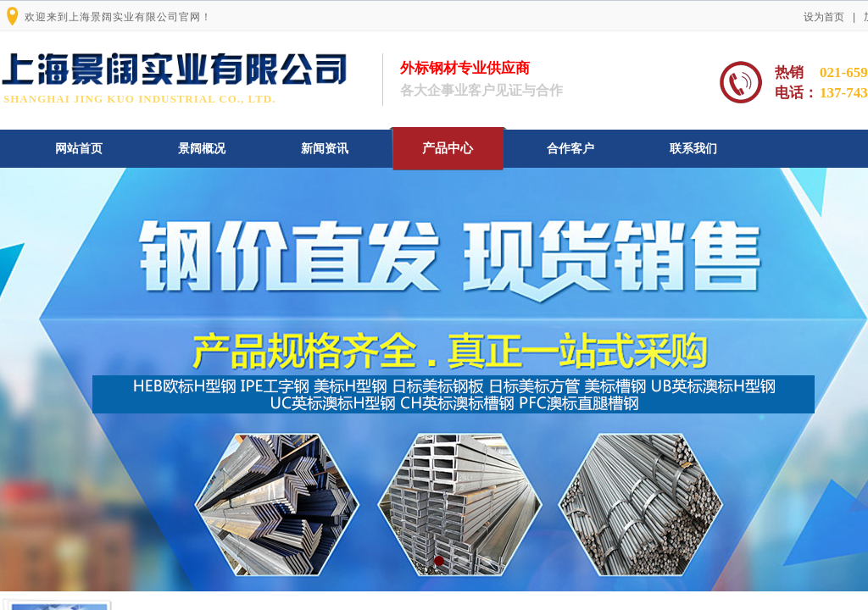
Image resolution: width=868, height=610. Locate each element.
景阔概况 (202, 149)
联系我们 (693, 149)
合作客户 (570, 149)
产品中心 (448, 148)
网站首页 (79, 149)
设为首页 (824, 17)
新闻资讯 (325, 149)
